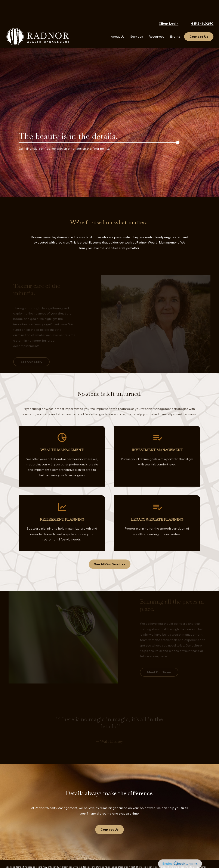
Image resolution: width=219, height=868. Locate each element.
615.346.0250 (202, 9)
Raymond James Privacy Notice (24, 839)
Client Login (169, 9)
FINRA (90, 851)
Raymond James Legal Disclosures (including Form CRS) (39, 845)
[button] (118, 22)
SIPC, (100, 851)
